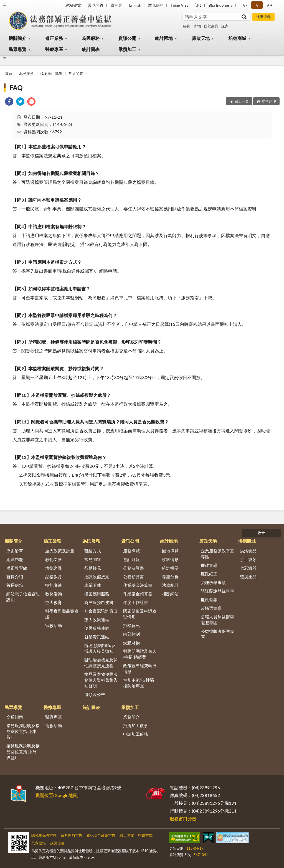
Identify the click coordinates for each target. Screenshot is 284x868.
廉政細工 (209, 574)
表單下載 (93, 585)
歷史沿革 (15, 551)
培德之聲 (54, 568)
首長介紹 (15, 577)
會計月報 (131, 559)
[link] (9, 102)
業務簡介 (131, 717)
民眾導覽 (17, 49)
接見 (187, 26)
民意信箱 (39, 843)
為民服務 (91, 38)
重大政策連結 (97, 620)
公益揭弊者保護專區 (217, 634)
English (135, 5)
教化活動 (54, 594)
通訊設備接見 (97, 577)
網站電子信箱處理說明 (23, 597)
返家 (225, 26)
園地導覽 (170, 551)
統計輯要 (170, 568)
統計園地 (164, 38)
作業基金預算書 (138, 594)
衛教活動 (54, 725)
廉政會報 (209, 600)
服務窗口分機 (183, 818)
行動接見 (93, 568)
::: (4, 4)
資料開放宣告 (72, 835)
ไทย (198, 5)
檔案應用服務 (51, 73)
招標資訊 (131, 625)
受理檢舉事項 (213, 582)
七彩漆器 (248, 568)
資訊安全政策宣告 (101, 835)
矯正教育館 (17, 568)
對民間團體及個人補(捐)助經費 (140, 654)
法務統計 (170, 585)
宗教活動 (54, 625)
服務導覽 (131, 551)
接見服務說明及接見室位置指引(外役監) (23, 752)
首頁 (9, 73)
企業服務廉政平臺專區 (217, 554)
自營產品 (211, 26)
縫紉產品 (248, 577)
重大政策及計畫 (60, 551)
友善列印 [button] (269, 101)
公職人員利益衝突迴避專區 (217, 620)
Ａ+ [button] (269, 5)
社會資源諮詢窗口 (101, 611)
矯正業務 (54, 38)
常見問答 (96, 5)
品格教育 (54, 577)
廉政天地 (201, 38)
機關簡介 (17, 38)
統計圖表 (91, 49)
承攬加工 (127, 49)
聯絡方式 (93, 551)
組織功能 (15, 559)
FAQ (16, 87)
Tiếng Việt (179, 5)
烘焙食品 (248, 551)
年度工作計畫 (136, 602)
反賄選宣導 (211, 608)
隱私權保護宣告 (44, 835)
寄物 (197, 26)
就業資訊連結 (97, 637)
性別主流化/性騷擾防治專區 (139, 683)
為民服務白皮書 (99, 602)
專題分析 (170, 577)
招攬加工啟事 (136, 725)
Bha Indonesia (221, 5)
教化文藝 (54, 559)
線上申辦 (127, 835)
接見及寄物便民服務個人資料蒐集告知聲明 (101, 680)
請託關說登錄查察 (217, 591)
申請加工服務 (136, 734)
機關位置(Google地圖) (57, 795)
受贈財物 (131, 643)
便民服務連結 (97, 628)
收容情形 (170, 559)
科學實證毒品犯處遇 (62, 614)
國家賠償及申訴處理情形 (140, 614)
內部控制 (131, 634)
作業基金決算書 (138, 585)
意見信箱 (156, 5)
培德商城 (237, 38)
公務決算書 (134, 568)
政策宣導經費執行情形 (140, 668)
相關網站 (170, 594)
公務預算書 (134, 577)
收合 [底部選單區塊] (261, 533)
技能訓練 (54, 585)
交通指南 (15, 717)
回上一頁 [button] (242, 101)
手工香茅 (248, 559)
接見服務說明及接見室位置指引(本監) (23, 731)
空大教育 (54, 602)
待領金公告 (95, 694)
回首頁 (116, 5)
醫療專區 (54, 49)
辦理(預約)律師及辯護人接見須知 (100, 648)
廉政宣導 (209, 565)
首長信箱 (15, 585)
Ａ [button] (257, 5)
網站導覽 (73, 5)
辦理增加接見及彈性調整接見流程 (101, 663)
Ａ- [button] (244, 5)
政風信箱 (57, 843)
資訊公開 (127, 38)
